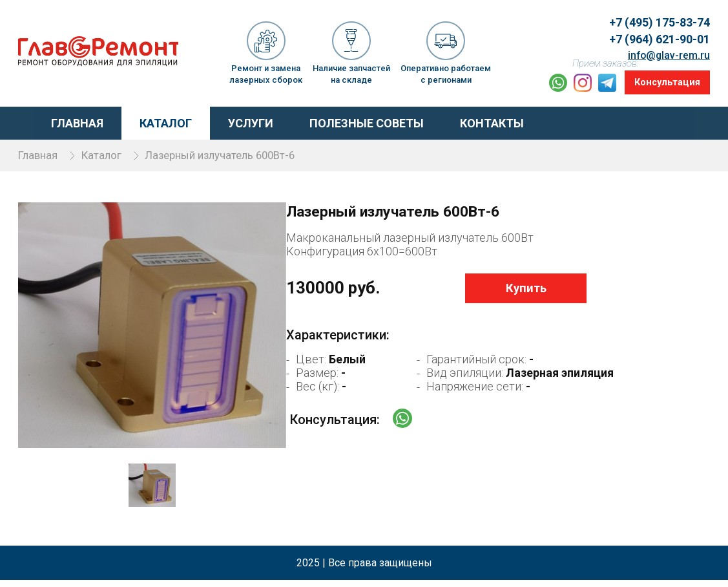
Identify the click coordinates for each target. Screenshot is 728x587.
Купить (504, 298)
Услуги (236, 120)
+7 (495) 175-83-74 (654, 17)
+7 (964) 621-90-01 (654, 32)
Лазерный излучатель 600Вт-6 (246, 152)
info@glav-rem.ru (666, 46)
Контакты (477, 120)
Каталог (151, 120)
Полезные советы (352, 120)
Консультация (664, 81)
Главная (62, 120)
